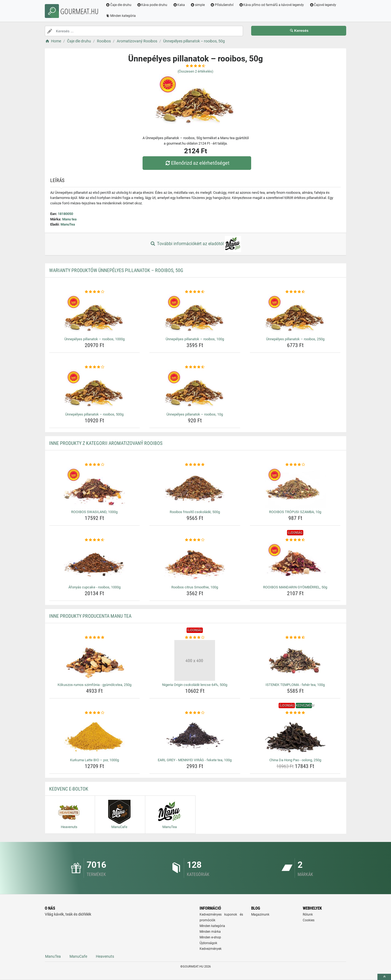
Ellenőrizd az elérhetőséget (197, 163)
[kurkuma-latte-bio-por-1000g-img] (95, 736)
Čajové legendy (323, 5)
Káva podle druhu (152, 5)
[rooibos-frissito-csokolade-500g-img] (195, 488)
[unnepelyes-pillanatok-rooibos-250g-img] (295, 315)
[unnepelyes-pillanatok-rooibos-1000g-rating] (95, 292)
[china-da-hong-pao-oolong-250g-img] (295, 736)
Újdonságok (208, 943)
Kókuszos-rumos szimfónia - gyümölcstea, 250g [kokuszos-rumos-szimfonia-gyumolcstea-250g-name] (94, 685)
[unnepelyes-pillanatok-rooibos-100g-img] (195, 315)
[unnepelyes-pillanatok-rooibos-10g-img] (195, 390)
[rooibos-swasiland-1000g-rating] (95, 465)
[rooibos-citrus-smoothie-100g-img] (195, 563)
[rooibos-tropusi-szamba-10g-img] (295, 488)
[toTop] (384, 977)
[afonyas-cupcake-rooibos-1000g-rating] (95, 540)
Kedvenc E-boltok (69, 789)
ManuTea (68, 224)
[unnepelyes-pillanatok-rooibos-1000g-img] (95, 315)
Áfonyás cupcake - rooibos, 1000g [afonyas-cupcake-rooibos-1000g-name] (94, 587)
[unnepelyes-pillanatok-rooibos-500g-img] (95, 390)
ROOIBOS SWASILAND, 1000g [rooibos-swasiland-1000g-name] (94, 512)
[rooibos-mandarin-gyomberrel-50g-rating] (295, 540)
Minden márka (210, 932)
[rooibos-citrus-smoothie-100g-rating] (195, 540)
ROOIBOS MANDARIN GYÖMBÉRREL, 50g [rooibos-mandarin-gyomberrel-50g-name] (295, 587)
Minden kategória (121, 16)
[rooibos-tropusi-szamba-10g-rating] (295, 465)
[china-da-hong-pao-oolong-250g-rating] (295, 713)
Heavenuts (105, 956)
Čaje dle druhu (119, 5)
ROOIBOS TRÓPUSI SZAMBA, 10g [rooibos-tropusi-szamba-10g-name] (295, 512)
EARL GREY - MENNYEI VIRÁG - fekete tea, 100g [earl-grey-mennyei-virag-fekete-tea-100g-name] (195, 760)
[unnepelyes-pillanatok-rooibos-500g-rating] (95, 367)
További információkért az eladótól (195, 244)
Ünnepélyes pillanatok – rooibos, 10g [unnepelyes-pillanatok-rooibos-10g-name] (195, 414)
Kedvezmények (211, 949)
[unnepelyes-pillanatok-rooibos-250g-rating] (295, 292)
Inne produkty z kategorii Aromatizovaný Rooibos (106, 443)
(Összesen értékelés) (195, 71)
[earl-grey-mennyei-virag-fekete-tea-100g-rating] (195, 713)
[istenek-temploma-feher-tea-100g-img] (295, 660)
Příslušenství (222, 5)
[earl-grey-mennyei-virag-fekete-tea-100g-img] (195, 736)
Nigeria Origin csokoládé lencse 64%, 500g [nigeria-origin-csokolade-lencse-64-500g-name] (195, 685)
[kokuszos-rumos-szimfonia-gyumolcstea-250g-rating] (95, 638)
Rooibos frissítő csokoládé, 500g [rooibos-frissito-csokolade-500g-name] (195, 512)
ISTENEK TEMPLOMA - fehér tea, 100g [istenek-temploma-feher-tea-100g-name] (295, 685)
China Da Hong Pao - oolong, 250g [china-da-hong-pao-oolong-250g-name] (295, 760)
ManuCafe (78, 956)
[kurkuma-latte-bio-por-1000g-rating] (95, 713)
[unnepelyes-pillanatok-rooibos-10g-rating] (195, 367)
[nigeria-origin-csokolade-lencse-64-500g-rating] (195, 638)
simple (198, 5)
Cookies (309, 920)
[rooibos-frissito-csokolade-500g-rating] (195, 465)
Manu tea (69, 219)
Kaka (179, 5)
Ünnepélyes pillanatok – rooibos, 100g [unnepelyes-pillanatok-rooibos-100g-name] (195, 339)
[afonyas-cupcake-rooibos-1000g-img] (95, 563)
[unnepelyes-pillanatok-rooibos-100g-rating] (195, 292)
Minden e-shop (210, 937)
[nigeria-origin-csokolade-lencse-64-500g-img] (195, 660)
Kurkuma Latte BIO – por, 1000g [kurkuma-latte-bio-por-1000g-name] (94, 760)
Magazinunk (260, 915)
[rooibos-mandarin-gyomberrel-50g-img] (295, 563)
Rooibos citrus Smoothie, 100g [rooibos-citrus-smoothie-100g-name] (195, 587)
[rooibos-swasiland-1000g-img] (95, 488)
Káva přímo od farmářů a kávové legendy (272, 5)
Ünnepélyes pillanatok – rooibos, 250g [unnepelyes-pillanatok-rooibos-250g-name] (295, 339)
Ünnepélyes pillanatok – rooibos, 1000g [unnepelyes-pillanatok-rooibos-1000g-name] (94, 339)
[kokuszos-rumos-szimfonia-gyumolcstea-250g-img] (95, 660)
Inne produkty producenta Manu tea (90, 616)
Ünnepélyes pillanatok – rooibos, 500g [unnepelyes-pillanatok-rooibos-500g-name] (94, 414)
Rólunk (308, 915)
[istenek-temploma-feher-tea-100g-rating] (295, 638)
